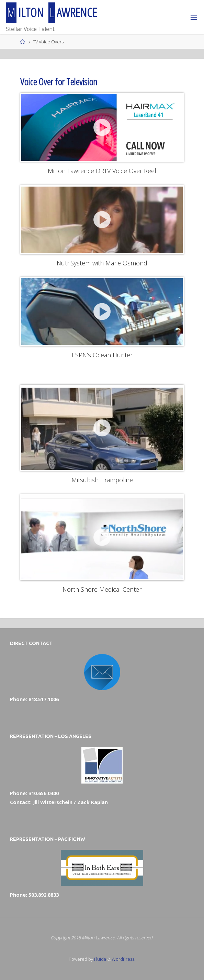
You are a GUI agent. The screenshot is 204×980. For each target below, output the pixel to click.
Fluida (100, 959)
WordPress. (123, 959)
